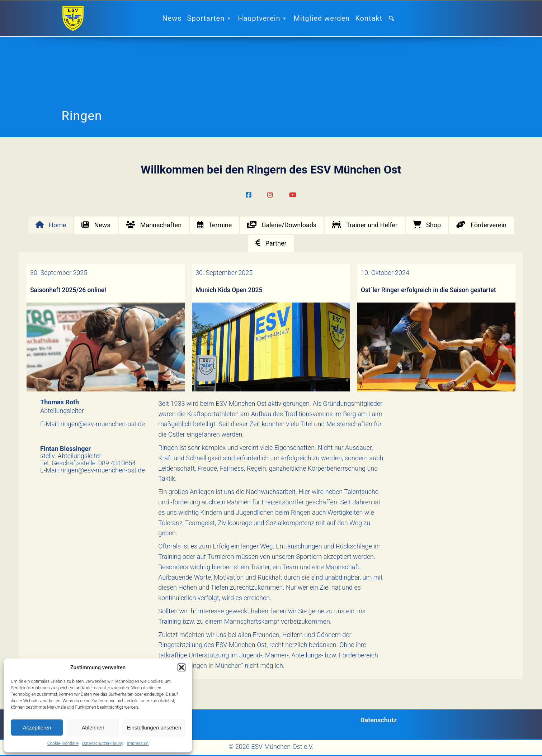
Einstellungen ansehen (154, 728)
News (172, 18)
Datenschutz (379, 720)
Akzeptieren (37, 728)
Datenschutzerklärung (103, 743)
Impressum (138, 743)
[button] (182, 667)
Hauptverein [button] (263, 18)
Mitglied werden (322, 18)
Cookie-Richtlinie (63, 743)
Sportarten (210, 18)
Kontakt (369, 18)
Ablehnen (93, 728)
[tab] (51, 225)
